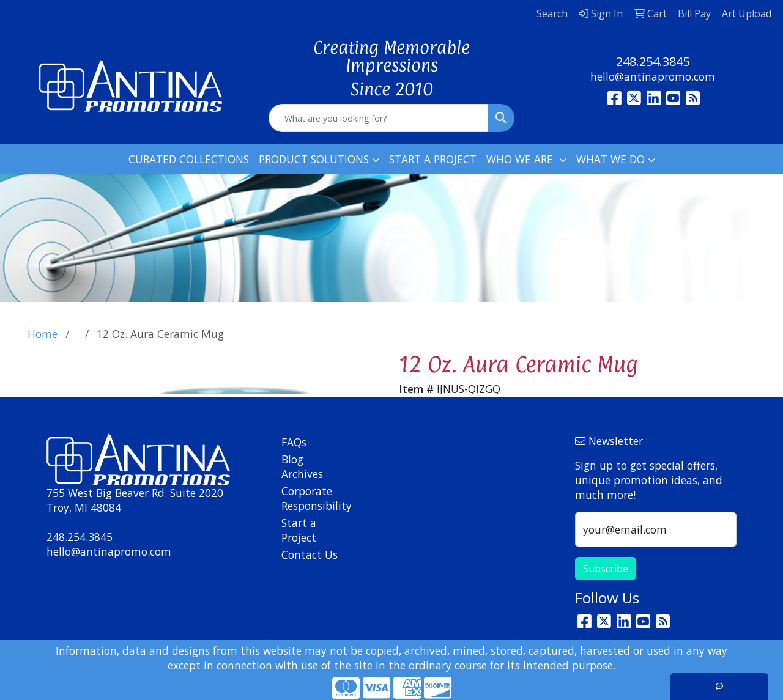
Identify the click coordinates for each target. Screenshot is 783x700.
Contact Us (310, 554)
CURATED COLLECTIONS (189, 159)
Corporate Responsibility (311, 498)
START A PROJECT (433, 159)
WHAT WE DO (610, 159)
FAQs (294, 442)
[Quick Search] (379, 118)
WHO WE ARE (521, 159)
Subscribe (606, 569)
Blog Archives (302, 466)
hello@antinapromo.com (653, 76)
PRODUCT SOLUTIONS (314, 159)
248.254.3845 (653, 61)
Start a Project (299, 530)
